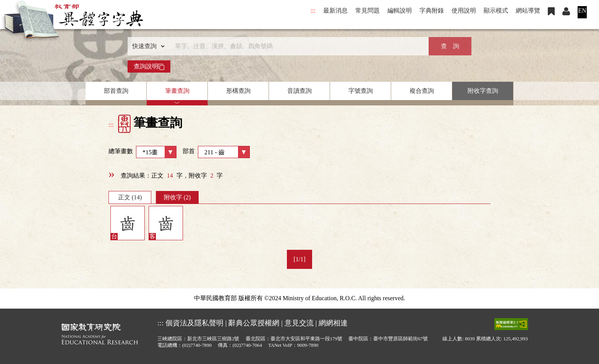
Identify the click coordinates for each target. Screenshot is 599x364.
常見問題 (367, 11)
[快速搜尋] (297, 46)
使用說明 (464, 11)
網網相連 (333, 323)
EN (582, 11)
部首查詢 (116, 91)
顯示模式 (496, 11)
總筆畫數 (142, 152)
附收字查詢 (483, 91)
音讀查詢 (299, 91)
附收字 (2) (177, 197)
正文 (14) (130, 197)
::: (313, 11)
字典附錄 (432, 11)
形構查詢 (238, 91)
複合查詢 (422, 91)
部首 (216, 152)
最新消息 (335, 11)
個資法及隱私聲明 (194, 323)
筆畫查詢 (177, 91)
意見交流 (299, 323)
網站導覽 (528, 11)
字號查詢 (361, 91)
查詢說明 (149, 66)
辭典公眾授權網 (254, 323)
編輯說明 (400, 11)
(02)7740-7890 (197, 345)
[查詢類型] (147, 46)
